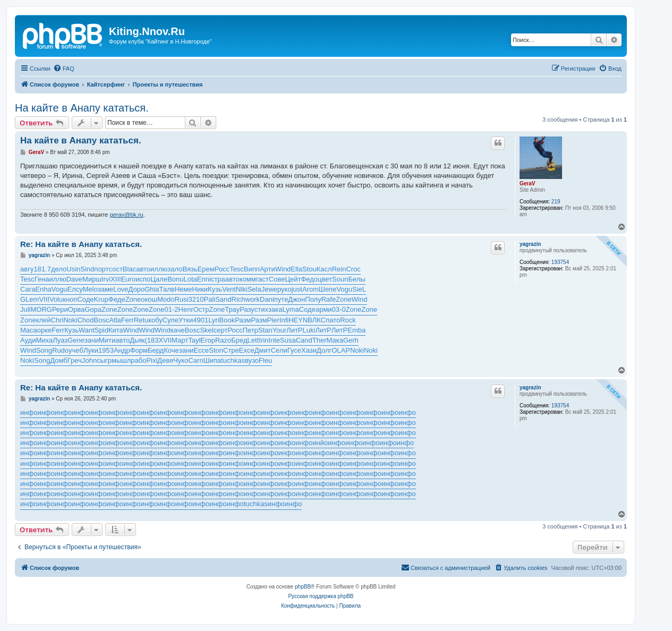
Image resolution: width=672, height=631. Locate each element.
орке (45, 330)
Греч (75, 360)
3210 (196, 299)
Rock (348, 320)
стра (218, 279)
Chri (57, 320)
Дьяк (137, 340)
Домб (58, 360)
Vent (229, 289)
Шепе (328, 289)
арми (324, 309)
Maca (29, 330)
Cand (304, 340)
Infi (284, 320)
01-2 (172, 309)
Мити (107, 340)
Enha (43, 289)
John (89, 360)
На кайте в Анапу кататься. (82, 108)
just (297, 289)
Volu (56, 299)
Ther (320, 340)
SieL (359, 289)
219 (556, 202)
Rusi (182, 299)
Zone (133, 299)
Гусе (294, 350)
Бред (239, 340)
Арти (267, 269)
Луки (91, 350)
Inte (274, 340)
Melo (90, 289)
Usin (73, 269)
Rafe (329, 299)
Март (180, 340)
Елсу (75, 289)
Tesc (237, 269)
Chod (85, 320)
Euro (128, 279)
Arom (311, 289)
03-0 (339, 309)
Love (121, 289)
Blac (129, 269)
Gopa (93, 309)
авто (143, 269)
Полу (313, 299)
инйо (320, 443)
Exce (247, 350)
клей (44, 320)
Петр (250, 330)
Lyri (214, 320)
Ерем (206, 269)
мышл (121, 360)
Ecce (201, 350)
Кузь (215, 289)
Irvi (106, 279)
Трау (232, 309)
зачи (92, 340)
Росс (222, 269)
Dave (74, 279)
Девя (165, 360)
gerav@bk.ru (127, 215)
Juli (25, 309)
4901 (201, 320)
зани (186, 350)
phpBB (303, 587)
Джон (296, 299)
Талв (167, 289)
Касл (324, 269)
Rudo (60, 350)
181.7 (42, 269)
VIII (44, 299)
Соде (85, 299)
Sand (223, 299)
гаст (262, 279)
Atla (115, 320)
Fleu (265, 360)
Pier (273, 320)
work (253, 299)
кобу (155, 320)
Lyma (290, 309)
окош (149, 299)
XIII (116, 279)
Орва (76, 309)
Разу (247, 309)
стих (261, 309)
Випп (252, 269)
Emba (356, 330)
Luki (309, 330)
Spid (101, 330)
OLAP (341, 350)
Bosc (102, 320)
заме (105, 289)
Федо (309, 279)
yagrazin (530, 244)
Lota (190, 279)
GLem (29, 299)
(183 (152, 340)
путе (281, 299)
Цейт (293, 279)
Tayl (194, 340)
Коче (171, 350)
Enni (204, 279)
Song (44, 350)
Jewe (269, 289)
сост (116, 269)
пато (333, 320)
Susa (288, 340)
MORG (41, 309)
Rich (239, 299)
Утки (186, 320)
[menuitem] (64, 69)
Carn (195, 360)
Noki (70, 320)
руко (284, 289)
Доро (137, 289)
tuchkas (233, 360)
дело (59, 269)
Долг (324, 350)
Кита (116, 330)
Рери (60, 309)
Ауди (28, 340)
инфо (29, 412)
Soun (340, 279)
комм (248, 279)
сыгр (104, 360)
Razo (223, 340)
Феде (117, 299)
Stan (265, 330)
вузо (252, 360)
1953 (106, 350)
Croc (353, 269)
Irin (263, 340)
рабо (138, 360)
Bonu (175, 279)
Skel (206, 330)
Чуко (181, 360)
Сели (279, 350)
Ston (216, 350)
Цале (159, 279)
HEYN (298, 320)
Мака (334, 340)
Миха (44, 340)
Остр (201, 309)
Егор (208, 340)
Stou (309, 269)
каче (178, 330)
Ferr (127, 320)
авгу (27, 269)
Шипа (212, 360)
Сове (277, 279)
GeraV (527, 184)
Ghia (152, 289)
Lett (253, 340)
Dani (267, 299)
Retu (141, 320)
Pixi (152, 360)
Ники (200, 289)
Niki (242, 289)
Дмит (263, 350)
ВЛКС (317, 320)
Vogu (59, 289)
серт (221, 330)
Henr (186, 309)
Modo (166, 299)
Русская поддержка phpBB (321, 596)
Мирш (92, 279)
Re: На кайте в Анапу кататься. (81, 244)
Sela (254, 289)
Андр (122, 350)
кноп (70, 299)
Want (87, 330)
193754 (560, 262)
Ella (296, 269)
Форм (139, 350)
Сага (28, 289)
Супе (171, 320)
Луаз (60, 340)
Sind (87, 269)
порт (101, 269)
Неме (184, 289)
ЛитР (294, 330)
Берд (156, 350)
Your (279, 330)
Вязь (190, 269)
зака (275, 309)
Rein (339, 269)
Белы (356, 279)
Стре (231, 350)
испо (143, 279)
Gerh (351, 340)
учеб (76, 350)
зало (175, 269)
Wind (283, 269)
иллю (159, 269)
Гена (42, 279)
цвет (325, 279)
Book (227, 320)
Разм (243, 320)
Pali (210, 299)
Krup (101, 299)
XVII (165, 340)
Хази (309, 350)
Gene (76, 340)
